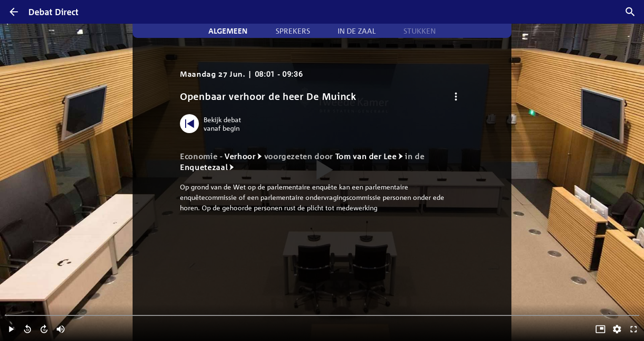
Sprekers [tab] (293, 31)
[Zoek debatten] (630, 12)
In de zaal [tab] (357, 31)
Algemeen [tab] (228, 31)
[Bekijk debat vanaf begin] (213, 124)
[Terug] (14, 12)
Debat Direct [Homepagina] (54, 12)
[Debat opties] (456, 96)
